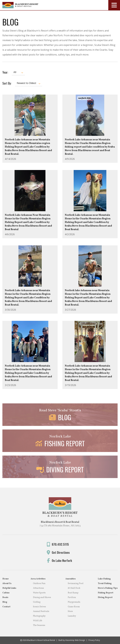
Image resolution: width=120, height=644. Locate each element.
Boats (5, 597)
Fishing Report (106, 593)
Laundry (72, 616)
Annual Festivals (41, 611)
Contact (6, 607)
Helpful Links (9, 588)
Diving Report (105, 597)
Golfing (37, 602)
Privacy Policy (94, 640)
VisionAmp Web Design (75, 640)
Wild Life (38, 621)
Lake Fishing (104, 579)
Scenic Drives (39, 607)
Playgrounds (74, 602)
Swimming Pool (76, 584)
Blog (5, 602)
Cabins (6, 593)
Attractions (38, 588)
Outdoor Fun (39, 584)
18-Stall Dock (74, 588)
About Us (7, 584)
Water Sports (39, 593)
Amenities (70, 579)
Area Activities (38, 579)
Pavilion (72, 597)
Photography (39, 616)
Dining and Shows (42, 597)
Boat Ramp (73, 593)
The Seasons (39, 625)
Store (70, 611)
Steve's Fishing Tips (108, 588)
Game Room (74, 607)
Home (6, 579)
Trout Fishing (105, 584)
